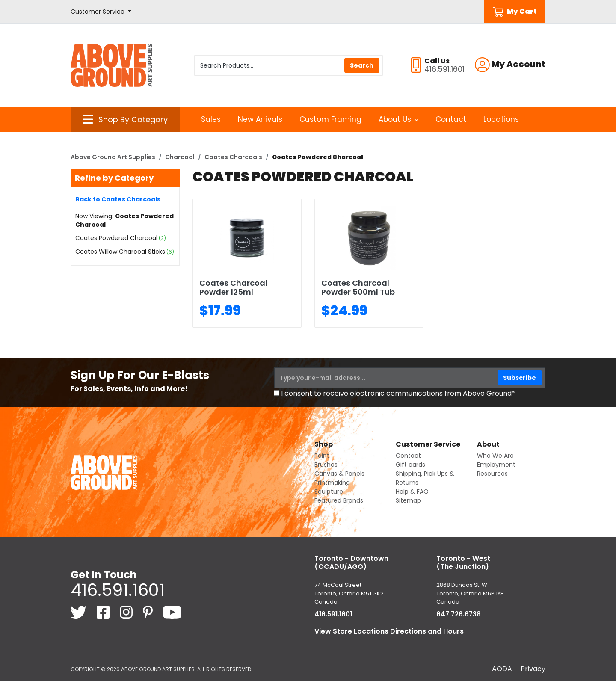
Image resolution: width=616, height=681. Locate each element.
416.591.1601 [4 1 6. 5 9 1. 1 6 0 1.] (118, 590)
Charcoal (180, 157)
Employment (496, 465)
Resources (492, 474)
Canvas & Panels (339, 474)
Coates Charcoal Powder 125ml (233, 288)
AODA (502, 669)
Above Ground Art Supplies (113, 157)
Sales (211, 119)
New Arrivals (260, 119)
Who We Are (495, 456)
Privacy (533, 669)
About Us (398, 119)
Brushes (326, 465)
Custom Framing (330, 119)
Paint (322, 456)
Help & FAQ (412, 492)
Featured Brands (339, 500)
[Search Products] (289, 65)
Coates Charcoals (233, 157)
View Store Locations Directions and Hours (389, 631)
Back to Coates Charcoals (118, 199)
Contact (451, 119)
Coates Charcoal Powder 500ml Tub (358, 288)
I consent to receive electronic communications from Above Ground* (398, 393)
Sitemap (408, 500)
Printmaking (332, 483)
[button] (101, 12)
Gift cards (410, 465)
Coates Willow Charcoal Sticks (120, 252)
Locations (501, 119)
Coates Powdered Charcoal (116, 238)
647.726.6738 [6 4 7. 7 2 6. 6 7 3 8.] (459, 614)
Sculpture (329, 492)
